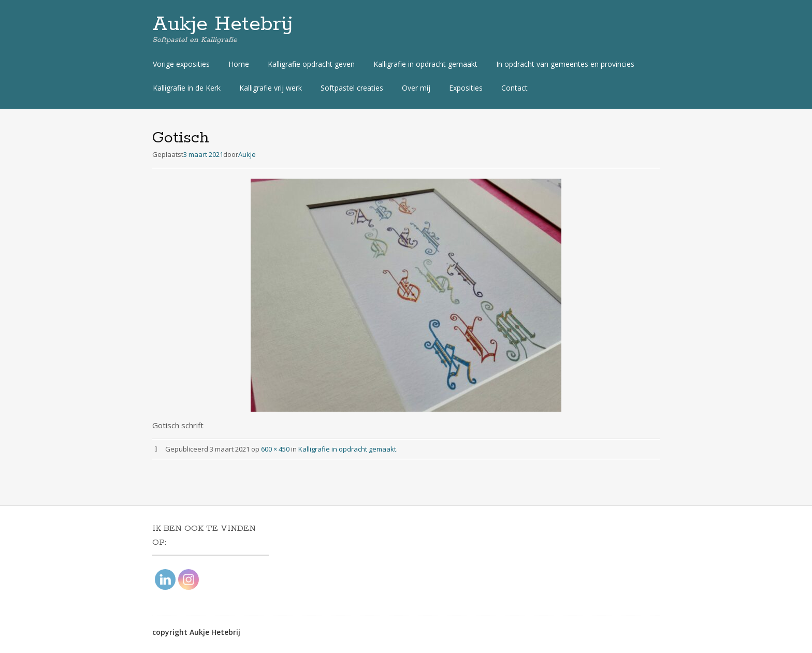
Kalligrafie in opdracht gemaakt (425, 64)
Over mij (416, 88)
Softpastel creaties (352, 88)
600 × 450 (275, 449)
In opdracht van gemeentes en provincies (565, 64)
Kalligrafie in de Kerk (187, 88)
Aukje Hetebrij (223, 24)
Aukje (247, 154)
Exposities (466, 88)
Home (239, 64)
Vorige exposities (181, 64)
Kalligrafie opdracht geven (311, 64)
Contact (514, 88)
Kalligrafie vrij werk (271, 88)
